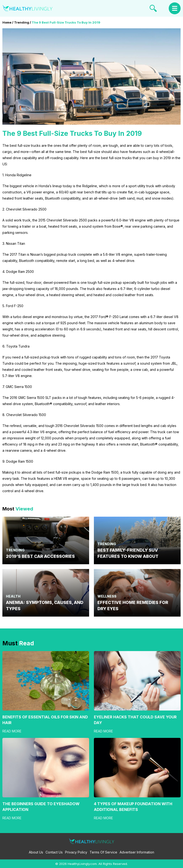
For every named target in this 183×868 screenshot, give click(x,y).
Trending (22, 22)
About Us (36, 852)
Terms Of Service (103, 852)
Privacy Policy (76, 852)
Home (7, 22)
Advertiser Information (137, 852)
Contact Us (54, 852)
